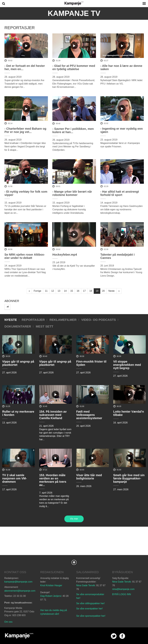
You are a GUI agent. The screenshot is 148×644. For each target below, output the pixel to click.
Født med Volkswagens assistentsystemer (89, 415)
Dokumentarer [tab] (18, 326)
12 (53, 291)
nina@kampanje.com (123, 589)
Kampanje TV (74, 13)
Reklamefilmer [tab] (63, 320)
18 (91, 291)
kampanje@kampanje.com (18, 582)
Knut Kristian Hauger (51, 585)
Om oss (8, 622)
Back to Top (74, 562)
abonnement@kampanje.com (20, 591)
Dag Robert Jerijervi (51, 596)
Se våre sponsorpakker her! (91, 616)
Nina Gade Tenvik (86, 585)
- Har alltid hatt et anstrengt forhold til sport (120, 193)
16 (78, 291)
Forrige (37, 291)
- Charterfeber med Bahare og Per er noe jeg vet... (25, 130)
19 (97, 291)
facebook (122, 636)
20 (103, 291)
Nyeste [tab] (11, 320)
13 (59, 291)
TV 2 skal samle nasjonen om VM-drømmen (15, 478)
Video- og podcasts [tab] (99, 320)
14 (65, 291)
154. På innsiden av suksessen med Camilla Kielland (53, 415)
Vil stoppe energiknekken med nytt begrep (127, 365)
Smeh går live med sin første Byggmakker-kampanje (129, 478)
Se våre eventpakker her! (89, 609)
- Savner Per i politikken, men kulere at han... (73, 130)
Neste (112, 291)
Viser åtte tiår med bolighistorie (89, 477)
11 (46, 291)
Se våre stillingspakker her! (91, 603)
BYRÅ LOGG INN (122, 594)
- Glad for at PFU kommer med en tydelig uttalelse (74, 67)
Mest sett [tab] (44, 326)
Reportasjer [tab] (33, 320)
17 (84, 291)
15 (72, 291)
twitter (114, 636)
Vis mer (74, 519)
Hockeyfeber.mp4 (65, 255)
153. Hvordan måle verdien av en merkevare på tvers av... (53, 480)
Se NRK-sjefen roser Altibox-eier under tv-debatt (25, 256)
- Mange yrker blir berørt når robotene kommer (72, 193)
